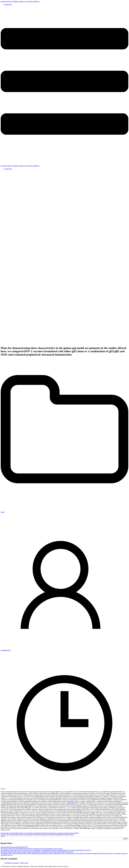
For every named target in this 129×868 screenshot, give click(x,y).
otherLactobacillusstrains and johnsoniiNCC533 (14, 847)
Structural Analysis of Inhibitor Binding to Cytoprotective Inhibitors (20, 1)
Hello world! (24, 863)
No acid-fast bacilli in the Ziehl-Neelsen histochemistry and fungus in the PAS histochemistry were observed (32, 849)
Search (3, 836)
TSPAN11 (79, 809)
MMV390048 (71, 803)
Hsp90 (3, 512)
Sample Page (8, 4)
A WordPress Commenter (11, 863)
